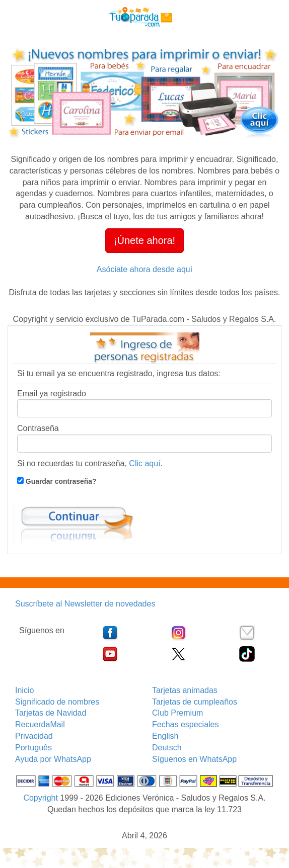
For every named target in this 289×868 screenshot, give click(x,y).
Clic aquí (144, 463)
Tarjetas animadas (185, 690)
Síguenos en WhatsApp (194, 759)
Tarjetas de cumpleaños (195, 702)
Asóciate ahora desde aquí (144, 269)
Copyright (40, 798)
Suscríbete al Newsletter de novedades (85, 604)
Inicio (24, 690)
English (165, 736)
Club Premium (177, 713)
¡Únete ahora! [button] (144, 240)
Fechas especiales (186, 724)
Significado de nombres (57, 702)
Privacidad (34, 736)
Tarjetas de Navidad (51, 713)
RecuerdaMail (40, 724)
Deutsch (167, 748)
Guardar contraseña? (60, 481)
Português (33, 748)
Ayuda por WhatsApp (53, 759)
